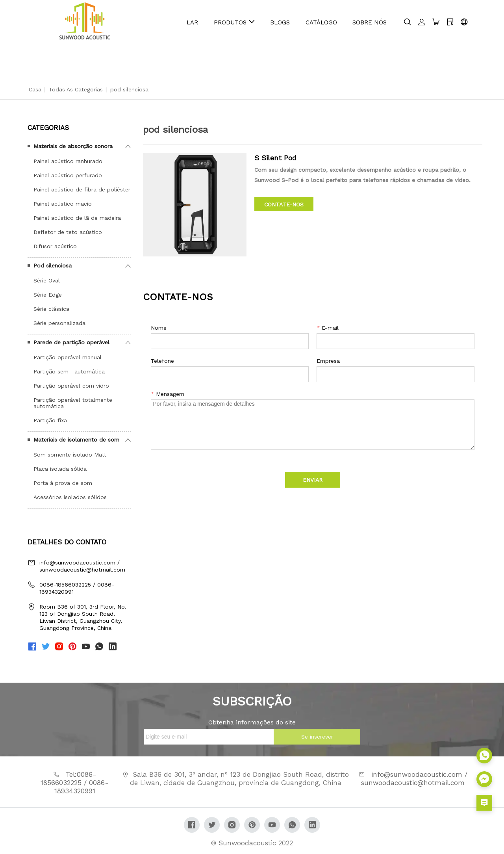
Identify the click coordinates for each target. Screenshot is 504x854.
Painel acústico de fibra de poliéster (82, 189)
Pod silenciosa (53, 265)
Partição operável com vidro (71, 386)
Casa (35, 89)
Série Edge (48, 295)
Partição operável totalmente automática (73, 403)
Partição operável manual (68, 357)
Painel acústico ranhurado (68, 161)
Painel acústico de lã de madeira (77, 218)
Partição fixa (50, 420)
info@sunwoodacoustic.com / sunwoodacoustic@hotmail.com (82, 566)
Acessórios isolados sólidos (70, 497)
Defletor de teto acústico (68, 232)
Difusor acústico (55, 246)
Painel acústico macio (63, 204)
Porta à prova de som (63, 483)
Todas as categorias (76, 89)
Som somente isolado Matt (70, 455)
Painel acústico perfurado (68, 175)
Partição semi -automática (69, 371)
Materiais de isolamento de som (76, 440)
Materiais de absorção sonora (73, 146)
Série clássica (51, 309)
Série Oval (47, 280)
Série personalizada (59, 323)
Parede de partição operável (71, 342)
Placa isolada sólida (60, 469)
